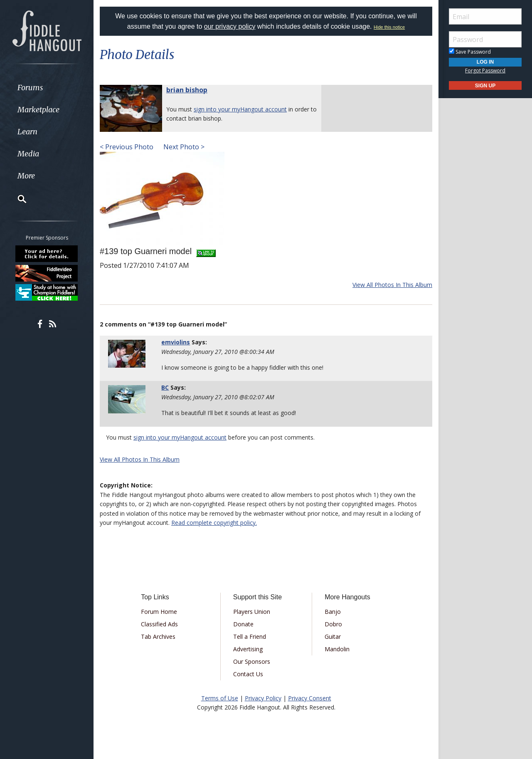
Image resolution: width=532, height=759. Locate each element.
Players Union (252, 612)
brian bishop (187, 90)
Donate (243, 624)
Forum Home (159, 612)
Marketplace (38, 110)
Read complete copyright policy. (214, 523)
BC (165, 387)
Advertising (248, 649)
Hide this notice (389, 27)
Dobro (333, 624)
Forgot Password (485, 70)
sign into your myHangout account (240, 109)
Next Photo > (183, 147)
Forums (30, 88)
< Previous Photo (127, 147)
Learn (27, 132)
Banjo (333, 612)
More (26, 176)
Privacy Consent (310, 698)
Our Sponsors (252, 661)
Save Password (470, 52)
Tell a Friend (250, 637)
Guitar (333, 637)
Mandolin (337, 649)
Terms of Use (220, 698)
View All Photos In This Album (392, 285)
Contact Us (248, 674)
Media (28, 154)
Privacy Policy (263, 698)
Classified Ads (159, 624)
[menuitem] (47, 88)
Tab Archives (158, 637)
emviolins (176, 342)
